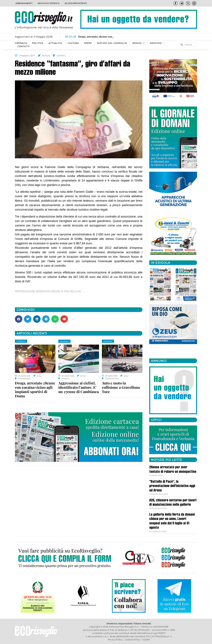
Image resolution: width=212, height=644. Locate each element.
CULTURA (73, 43)
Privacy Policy (115, 640)
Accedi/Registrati (76, 3)
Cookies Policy (132, 640)
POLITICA (38, 43)
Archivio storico (49, 3)
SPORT (88, 43)
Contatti (24, 46)
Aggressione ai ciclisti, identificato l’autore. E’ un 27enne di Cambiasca (79, 387)
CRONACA (21, 43)
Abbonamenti (24, 3)
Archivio (156, 43)
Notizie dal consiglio (112, 43)
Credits (146, 640)
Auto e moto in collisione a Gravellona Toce (121, 387)
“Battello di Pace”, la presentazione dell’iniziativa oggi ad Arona (172, 486)
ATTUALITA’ (56, 43)
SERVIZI (139, 43)
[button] (19, 319)
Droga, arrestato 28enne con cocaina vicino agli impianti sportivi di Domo (35, 389)
